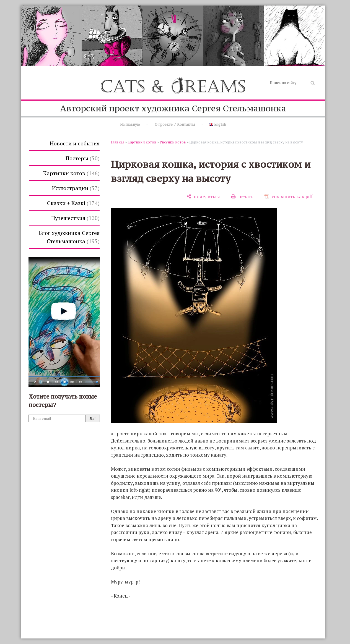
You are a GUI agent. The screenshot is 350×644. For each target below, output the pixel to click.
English (218, 124)
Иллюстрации (76, 188)
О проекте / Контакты (175, 124)
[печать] (242, 196)
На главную (130, 124)
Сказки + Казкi (73, 203)
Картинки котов (71, 173)
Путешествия (75, 218)
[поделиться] (203, 196)
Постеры (83, 158)
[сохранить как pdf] (289, 196)
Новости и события (75, 143)
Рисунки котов (173, 142)
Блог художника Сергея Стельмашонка (69, 237)
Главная (118, 142)
